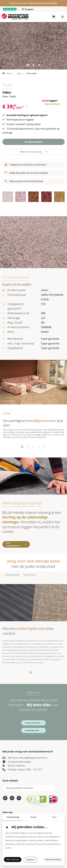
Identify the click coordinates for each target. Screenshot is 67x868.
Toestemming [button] (13, 817)
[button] (33, 3)
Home (7, 73)
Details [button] (33, 817)
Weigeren (31, 860)
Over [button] (54, 817)
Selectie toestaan (53, 859)
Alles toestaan (13, 859)
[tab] (28, 65)
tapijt (19, 73)
